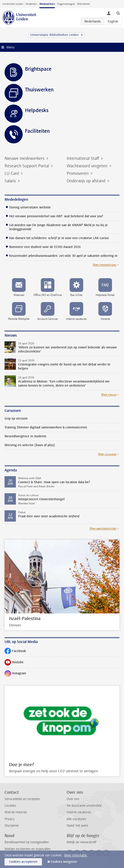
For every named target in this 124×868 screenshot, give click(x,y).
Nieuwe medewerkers (25, 158)
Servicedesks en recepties (22, 799)
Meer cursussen (107, 454)
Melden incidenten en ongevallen (28, 849)
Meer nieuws (109, 395)
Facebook (15, 652)
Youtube (14, 663)
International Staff (83, 158)
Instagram (15, 674)
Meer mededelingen (105, 265)
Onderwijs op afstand (86, 181)
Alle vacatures (76, 819)
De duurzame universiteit (84, 806)
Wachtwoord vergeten (88, 166)
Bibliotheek (84, 4)
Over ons (73, 799)
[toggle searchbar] (118, 13)
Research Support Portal (27, 166)
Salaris (11, 181)
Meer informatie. (76, 855)
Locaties (10, 806)
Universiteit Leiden (13, 4)
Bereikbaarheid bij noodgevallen (27, 842)
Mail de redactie (16, 812)
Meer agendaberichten (103, 528)
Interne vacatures (79, 812)
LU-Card (12, 173)
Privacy (10, 819)
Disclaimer (12, 826)
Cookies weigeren (64, 862)
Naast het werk (77, 826)
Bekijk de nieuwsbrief (81, 842)
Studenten (31, 4)
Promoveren (78, 173)
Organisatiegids (66, 4)
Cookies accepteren (23, 862)
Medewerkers (47, 4)
